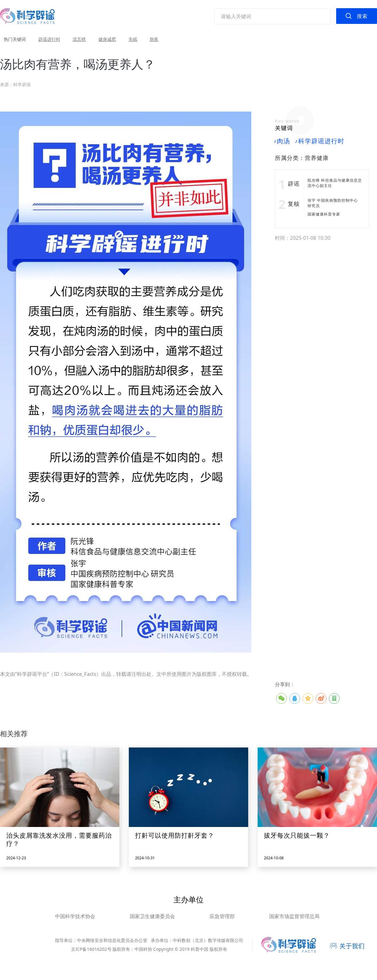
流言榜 (79, 39)
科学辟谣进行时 (320, 141)
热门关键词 (15, 39)
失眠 (133, 39)
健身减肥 (107, 39)
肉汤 (282, 141)
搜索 (362, 16)
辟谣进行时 (49, 39)
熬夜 (154, 39)
